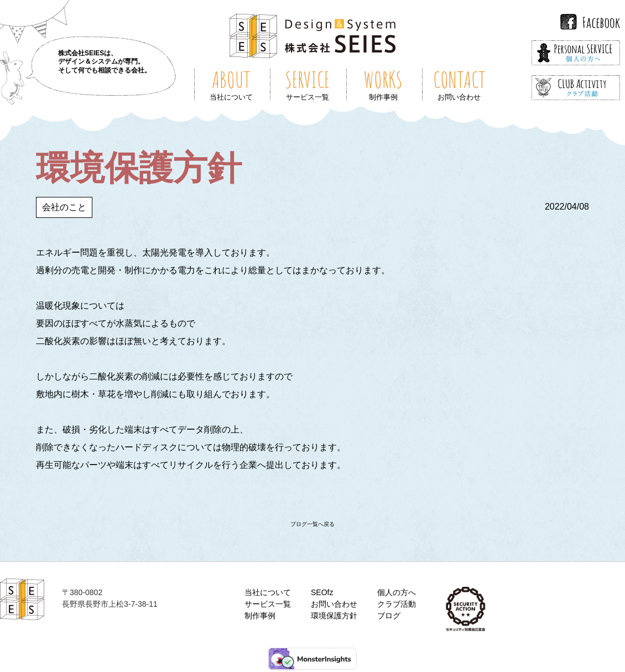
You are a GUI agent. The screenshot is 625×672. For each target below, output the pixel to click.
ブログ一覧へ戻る (312, 524)
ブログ (389, 616)
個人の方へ (397, 592)
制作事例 (260, 616)
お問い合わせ (334, 604)
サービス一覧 (268, 604)
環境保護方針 (334, 616)
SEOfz (322, 592)
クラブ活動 (397, 604)
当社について (268, 592)
